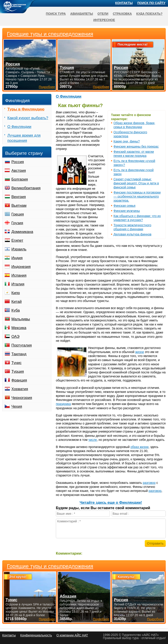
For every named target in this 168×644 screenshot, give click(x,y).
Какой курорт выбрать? (28, 118)
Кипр (16, 293)
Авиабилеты (82, 14)
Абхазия (68, 596)
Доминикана (22, 232)
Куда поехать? (149, 14)
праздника (63, 404)
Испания (19, 275)
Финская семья (124, 206)
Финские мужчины (127, 211)
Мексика (19, 328)
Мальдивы (21, 319)
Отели (103, 14)
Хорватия (20, 389)
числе (92, 440)
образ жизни (140, 447)
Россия (18, 162)
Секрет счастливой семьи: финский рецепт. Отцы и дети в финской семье (136, 183)
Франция (19, 380)
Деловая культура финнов (132, 234)
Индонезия (21, 267)
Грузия (17, 223)
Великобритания (26, 188)
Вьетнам (19, 206)
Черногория (22, 398)
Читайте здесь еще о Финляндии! (111, 503)
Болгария (20, 179)
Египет (17, 240)
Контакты (124, 3)
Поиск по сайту (151, 3)
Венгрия (19, 197)
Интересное (104, 20)
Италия (18, 284)
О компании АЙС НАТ (72, 635)
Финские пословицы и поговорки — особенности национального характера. (137, 196)
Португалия (22, 345)
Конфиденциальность (36, 635)
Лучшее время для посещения (24, 138)
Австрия (19, 171)
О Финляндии (69, 96)
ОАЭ (15, 337)
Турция (18, 372)
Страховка (122, 14)
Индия (17, 258)
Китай (17, 302)
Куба (16, 310)
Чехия (17, 406)
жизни (140, 352)
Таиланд (19, 354)
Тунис (16, 363)
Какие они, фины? (127, 141)
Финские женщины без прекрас (136, 146)
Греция (18, 214)
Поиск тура (56, 14)
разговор (149, 483)
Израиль (19, 249)
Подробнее (47, 619)
